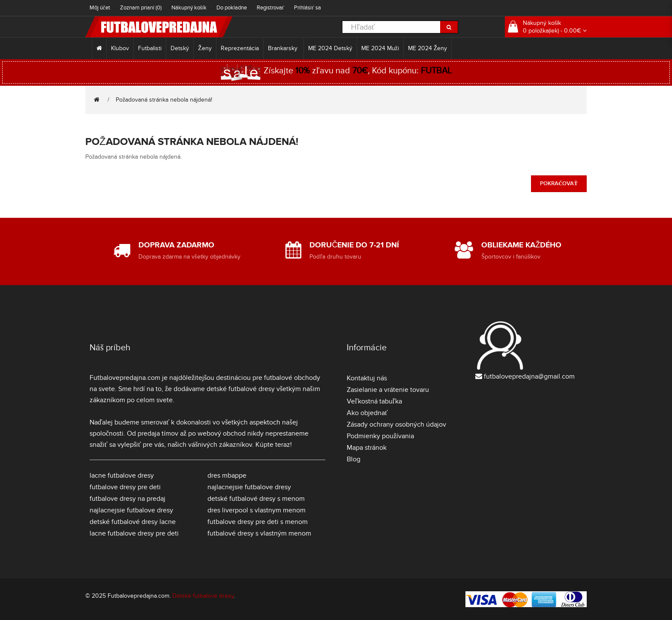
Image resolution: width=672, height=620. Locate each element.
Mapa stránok (367, 448)
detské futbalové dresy (241, 389)
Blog (354, 459)
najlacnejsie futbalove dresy (131, 510)
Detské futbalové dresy (203, 596)
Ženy (205, 48)
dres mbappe (227, 476)
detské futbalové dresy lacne (133, 522)
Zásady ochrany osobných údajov (396, 424)
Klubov (120, 48)
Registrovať (271, 8)
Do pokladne (232, 8)
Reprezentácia (240, 48)
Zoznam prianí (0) (141, 8)
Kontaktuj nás (367, 378)
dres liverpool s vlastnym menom (256, 510)
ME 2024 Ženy (428, 48)
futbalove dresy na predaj (127, 499)
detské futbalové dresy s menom (256, 499)
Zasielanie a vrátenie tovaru (388, 390)
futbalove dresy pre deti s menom (258, 522)
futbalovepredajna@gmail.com (529, 376)
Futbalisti (150, 48)
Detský (180, 48)
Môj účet (100, 8)
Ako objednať (367, 413)
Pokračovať (559, 184)
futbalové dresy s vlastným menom (259, 533)
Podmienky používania (380, 436)
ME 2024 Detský (330, 48)
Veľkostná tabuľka (374, 401)
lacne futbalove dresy (122, 476)
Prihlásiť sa (307, 8)
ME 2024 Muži (380, 48)
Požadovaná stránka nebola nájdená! (164, 100)
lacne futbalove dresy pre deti (134, 533)
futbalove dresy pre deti (125, 487)
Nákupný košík (189, 8)
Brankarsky (283, 48)
